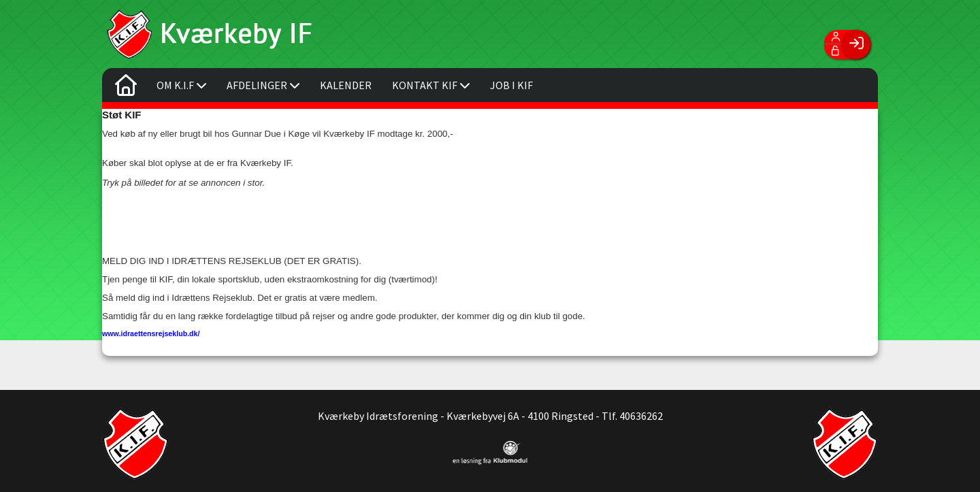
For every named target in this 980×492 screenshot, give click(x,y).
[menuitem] (126, 88)
